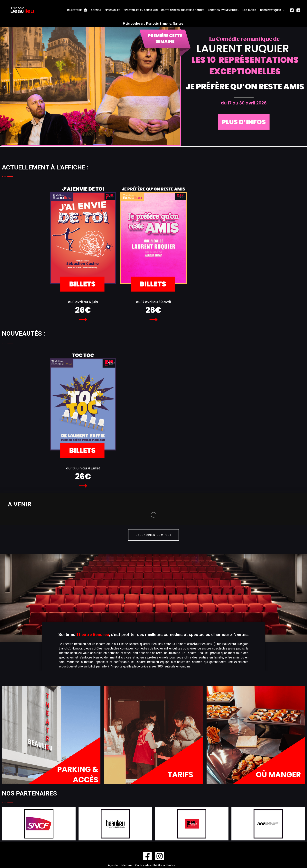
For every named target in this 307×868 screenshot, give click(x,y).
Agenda (98, 11)
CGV (176, 839)
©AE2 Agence (159, 861)
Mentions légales (183, 861)
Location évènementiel (224, 11)
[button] (4, 88)
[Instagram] (298, 11)
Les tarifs (250, 11)
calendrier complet (153, 504)
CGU (167, 839)
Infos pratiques (272, 11)
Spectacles (115, 11)
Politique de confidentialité (126, 844)
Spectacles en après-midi (142, 11)
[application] (283, 11)
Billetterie (126, 834)
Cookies (187, 839)
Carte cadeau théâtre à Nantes (184, 11)
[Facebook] (292, 11)
